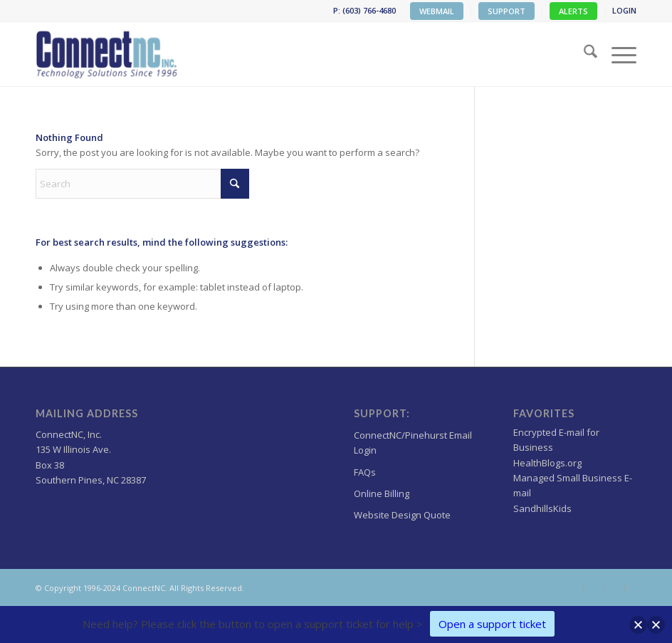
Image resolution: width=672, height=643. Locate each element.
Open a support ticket (492, 624)
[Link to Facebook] (604, 587)
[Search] (583, 54)
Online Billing (382, 493)
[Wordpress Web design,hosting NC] (108, 54)
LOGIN (624, 10)
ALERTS (573, 11)
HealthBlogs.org (547, 463)
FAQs (365, 472)
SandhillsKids (542, 508)
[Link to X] (583, 587)
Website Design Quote (402, 515)
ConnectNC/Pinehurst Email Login (413, 443)
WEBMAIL (437, 11)
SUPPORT (506, 11)
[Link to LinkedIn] (626, 587)
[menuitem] (437, 11)
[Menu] (617, 54)
